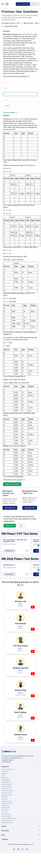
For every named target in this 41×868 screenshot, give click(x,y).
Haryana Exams (6, 808)
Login (21, 526)
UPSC (3, 776)
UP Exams (4, 799)
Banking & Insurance (7, 769)
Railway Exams (6, 780)
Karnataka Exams (6, 784)
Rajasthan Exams (7, 801)
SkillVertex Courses (7, 823)
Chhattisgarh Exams (7, 821)
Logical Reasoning (11, 26)
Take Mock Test (10, 508)
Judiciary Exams (6, 789)
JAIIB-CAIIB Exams (7, 782)
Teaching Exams (6, 816)
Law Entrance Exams (7, 791)
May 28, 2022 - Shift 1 (32, 23)
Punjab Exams (6, 806)
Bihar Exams (5, 810)
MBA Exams (5, 778)
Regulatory (5, 774)
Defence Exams (6, 814)
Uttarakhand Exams (7, 804)
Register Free (35, 4)
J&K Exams (5, 797)
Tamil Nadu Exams (7, 786)
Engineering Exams (7, 795)
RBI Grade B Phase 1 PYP (11, 23)
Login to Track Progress (23, 4)
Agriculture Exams (7, 793)
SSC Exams (5, 772)
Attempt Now (9, 551)
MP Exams (4, 812)
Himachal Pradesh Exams (9, 818)
